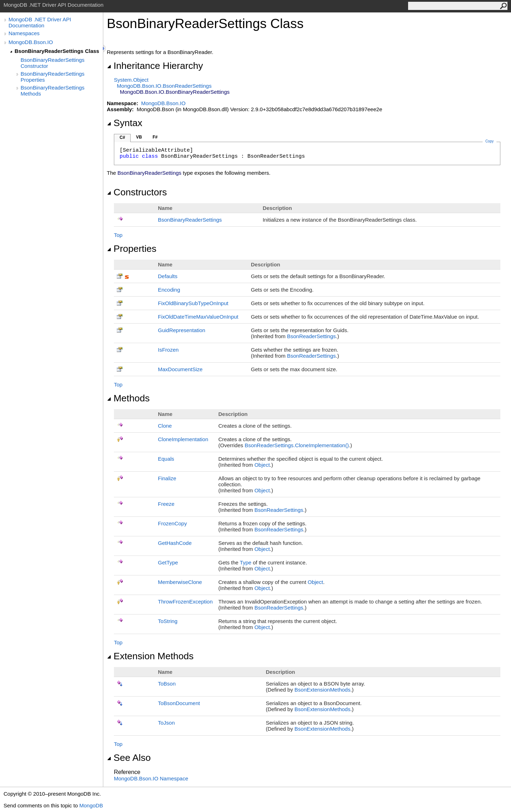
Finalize (167, 478)
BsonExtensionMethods (323, 690)
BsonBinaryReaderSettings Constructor (53, 63)
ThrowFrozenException (185, 602)
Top (118, 235)
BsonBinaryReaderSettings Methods (53, 91)
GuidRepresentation (182, 330)
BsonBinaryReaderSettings (190, 220)
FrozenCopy (172, 523)
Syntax (125, 123)
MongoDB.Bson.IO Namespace (151, 778)
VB (139, 137)
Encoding (169, 290)
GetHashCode (175, 543)
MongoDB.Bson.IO (31, 42)
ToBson (167, 684)
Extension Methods (150, 656)
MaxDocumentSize (180, 369)
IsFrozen (168, 350)
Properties (132, 249)
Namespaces (24, 33)
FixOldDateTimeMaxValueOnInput (198, 317)
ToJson (166, 723)
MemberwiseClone (180, 582)
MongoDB (91, 805)
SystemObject (131, 80)
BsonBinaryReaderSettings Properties (53, 77)
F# (155, 137)
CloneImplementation (183, 439)
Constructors (137, 192)
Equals (166, 459)
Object (262, 465)
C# (122, 137)
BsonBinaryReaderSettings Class (57, 51)
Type (246, 562)
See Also (129, 758)
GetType (168, 562)
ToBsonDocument (179, 703)
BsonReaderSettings (312, 336)
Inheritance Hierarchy (155, 66)
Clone (165, 426)
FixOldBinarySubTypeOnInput (193, 303)
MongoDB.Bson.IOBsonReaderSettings (164, 86)
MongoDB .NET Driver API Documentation (40, 22)
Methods (128, 398)
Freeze (166, 504)
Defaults (168, 276)
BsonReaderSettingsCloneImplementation (297, 445)
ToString (168, 621)
